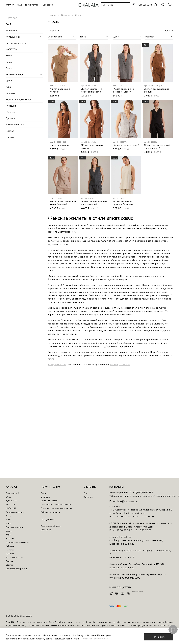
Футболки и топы (15, 124)
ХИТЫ (9, 55)
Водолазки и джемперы (19, 99)
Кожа (9, 62)
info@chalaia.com (57, 364)
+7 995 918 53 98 (144, 5)
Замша (9, 68)
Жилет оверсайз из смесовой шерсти (124, 90)
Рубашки (11, 106)
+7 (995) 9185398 (120, 364)
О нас (86, 493)
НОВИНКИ (12, 31)
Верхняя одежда (15, 74)
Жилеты (10, 112)
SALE (9, 24)
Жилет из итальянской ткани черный (157, 147)
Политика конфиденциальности (56, 508)
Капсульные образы (51, 526)
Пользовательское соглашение (56, 505)
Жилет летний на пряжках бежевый (123, 203)
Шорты (10, 137)
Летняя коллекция (16, 43)
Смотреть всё (12, 493)
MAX (129, 492)
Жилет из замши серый (126, 145)
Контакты (88, 497)
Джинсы (10, 118)
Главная (52, 15)
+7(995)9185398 (143, 492)
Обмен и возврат (49, 501)
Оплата (44, 493)
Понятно (159, 637)
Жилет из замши (59, 145)
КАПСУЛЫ (12, 49)
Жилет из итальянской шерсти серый (94, 203)
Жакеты (10, 93)
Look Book (46, 530)
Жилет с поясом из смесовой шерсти (92, 90)
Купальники (13, 37)
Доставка (46, 497)
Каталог (66, 15)
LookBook (48, 5)
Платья (10, 131)
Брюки (9, 81)
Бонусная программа (16, 569)
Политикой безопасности (95, 639)
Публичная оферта (50, 512)
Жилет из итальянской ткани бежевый (63, 203)
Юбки (9, 87)
